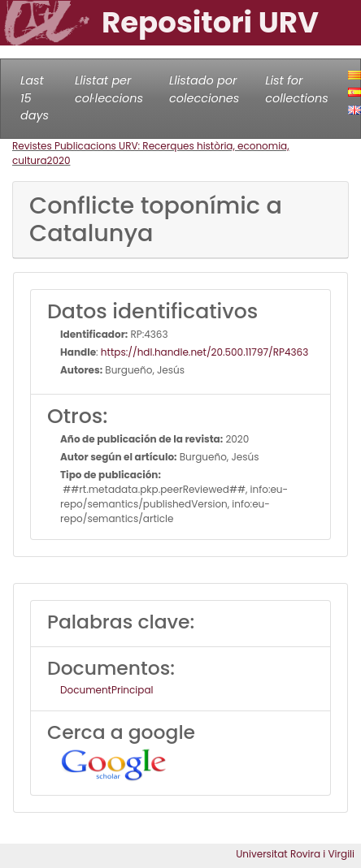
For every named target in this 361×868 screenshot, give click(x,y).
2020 (59, 160)
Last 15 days (35, 98)
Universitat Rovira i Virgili (295, 854)
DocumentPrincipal (107, 690)
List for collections (296, 89)
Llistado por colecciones (204, 89)
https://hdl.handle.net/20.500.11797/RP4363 (204, 352)
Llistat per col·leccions (109, 89)
